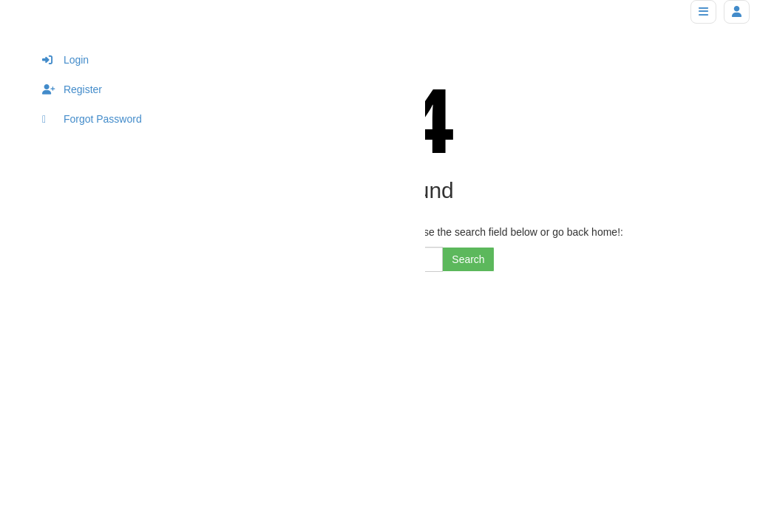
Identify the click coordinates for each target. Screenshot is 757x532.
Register (72, 89)
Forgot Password (92, 119)
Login (65, 60)
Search (468, 259)
